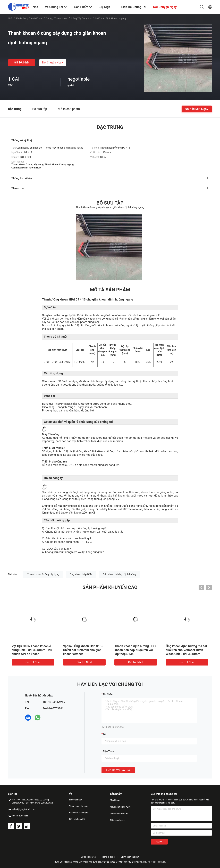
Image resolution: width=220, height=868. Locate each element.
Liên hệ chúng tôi (77, 819)
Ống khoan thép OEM (81, 574)
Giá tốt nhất (22, 63)
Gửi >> (159, 842)
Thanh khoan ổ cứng (40, 19)
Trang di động (108, 857)
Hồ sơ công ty (75, 800)
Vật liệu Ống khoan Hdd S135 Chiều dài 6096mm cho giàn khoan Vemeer (83, 650)
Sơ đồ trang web (88, 857)
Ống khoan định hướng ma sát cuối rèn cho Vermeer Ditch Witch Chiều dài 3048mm (186, 650)
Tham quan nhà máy (78, 806)
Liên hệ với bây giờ (118, 770)
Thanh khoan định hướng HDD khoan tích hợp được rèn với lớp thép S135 (135, 650)
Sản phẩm (21, 19)
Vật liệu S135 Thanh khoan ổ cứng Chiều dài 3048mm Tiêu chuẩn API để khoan (32, 650)
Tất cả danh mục (118, 820)
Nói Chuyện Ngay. (53, 63)
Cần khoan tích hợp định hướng (120, 574)
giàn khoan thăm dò (119, 814)
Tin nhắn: (108, 694)
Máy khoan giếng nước (120, 807)
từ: (105, 734)
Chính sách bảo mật (130, 857)
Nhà (10, 19)
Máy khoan (115, 800)
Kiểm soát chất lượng (79, 813)
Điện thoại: (109, 751)
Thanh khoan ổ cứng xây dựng (43, 574)
